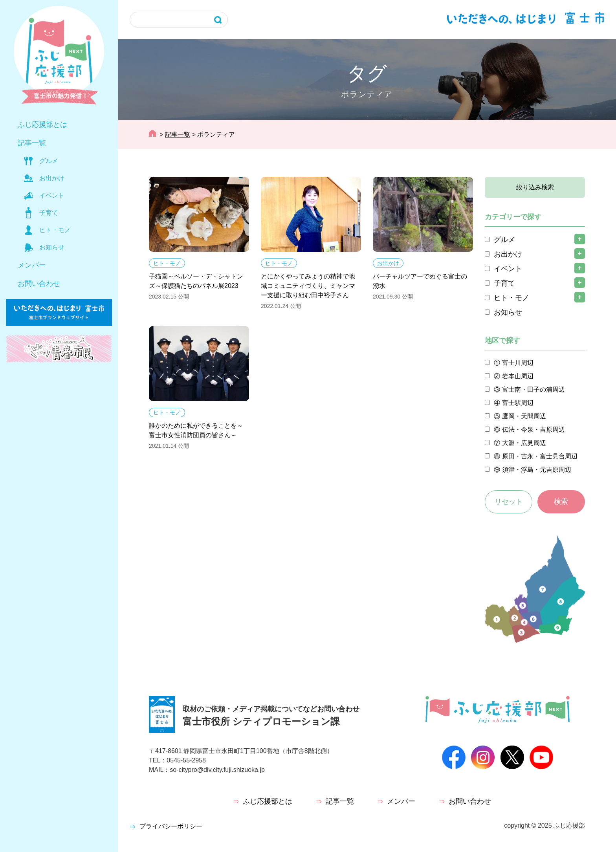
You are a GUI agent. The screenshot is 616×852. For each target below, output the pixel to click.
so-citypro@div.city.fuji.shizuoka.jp (217, 770)
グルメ (49, 161)
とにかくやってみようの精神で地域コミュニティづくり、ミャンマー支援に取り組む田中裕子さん (308, 286)
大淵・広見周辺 (524, 443)
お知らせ (52, 247)
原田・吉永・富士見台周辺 (540, 456)
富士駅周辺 (518, 403)
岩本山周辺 (518, 376)
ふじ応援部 (569, 825)
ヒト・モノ (55, 230)
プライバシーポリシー (171, 826)
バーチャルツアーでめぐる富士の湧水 (420, 281)
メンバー (32, 265)
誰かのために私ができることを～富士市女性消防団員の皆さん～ (196, 430)
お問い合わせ (39, 284)
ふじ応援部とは (42, 125)
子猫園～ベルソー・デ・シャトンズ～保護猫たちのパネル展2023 (196, 281)
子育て (49, 213)
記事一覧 (32, 143)
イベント (52, 195)
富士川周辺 (518, 363)
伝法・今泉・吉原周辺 (533, 430)
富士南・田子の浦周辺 (533, 389)
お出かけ (52, 178)
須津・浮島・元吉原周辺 (537, 470)
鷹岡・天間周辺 (524, 416)
